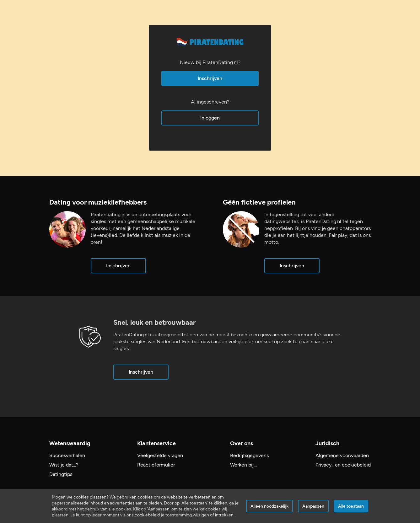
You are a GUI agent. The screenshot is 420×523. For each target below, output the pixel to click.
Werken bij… (243, 465)
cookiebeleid (147, 515)
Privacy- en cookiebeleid (343, 465)
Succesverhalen (67, 455)
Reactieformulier (156, 465)
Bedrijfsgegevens (249, 455)
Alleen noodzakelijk (269, 506)
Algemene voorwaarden (342, 455)
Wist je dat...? (64, 465)
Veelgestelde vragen (160, 455)
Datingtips (61, 474)
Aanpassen (313, 506)
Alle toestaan (351, 506)
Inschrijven (210, 78)
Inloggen (210, 118)
